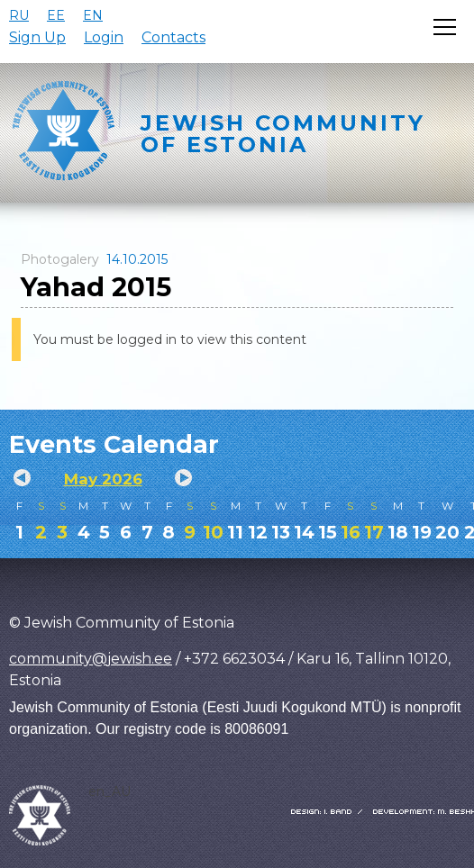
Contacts (173, 37)
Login (104, 37)
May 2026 (103, 479)
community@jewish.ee (91, 659)
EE (56, 15)
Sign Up (37, 37)
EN (93, 15)
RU (19, 15)
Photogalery (60, 259)
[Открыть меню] (445, 27)
